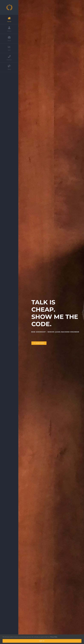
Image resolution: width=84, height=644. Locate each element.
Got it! (42, 641)
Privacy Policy (54, 637)
